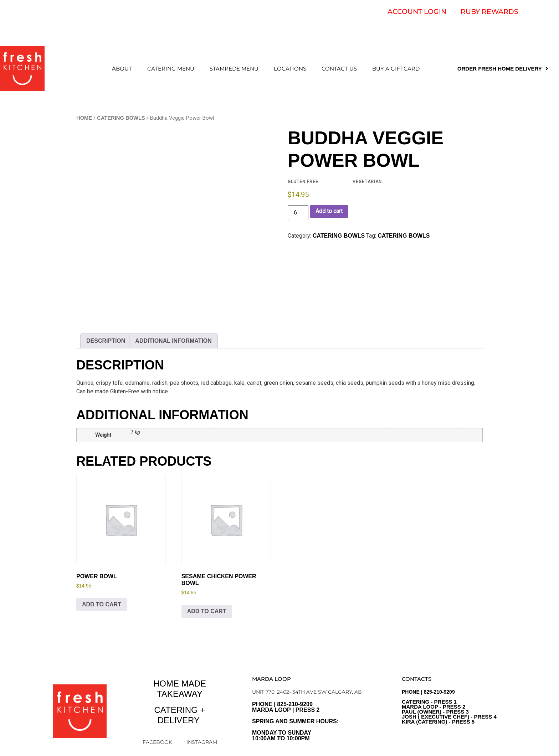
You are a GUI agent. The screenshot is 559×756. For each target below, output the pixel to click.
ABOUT (122, 69)
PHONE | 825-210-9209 (449, 707)
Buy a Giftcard (396, 69)
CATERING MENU (171, 69)
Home (84, 118)
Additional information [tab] (173, 341)
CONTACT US (339, 69)
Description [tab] (106, 341)
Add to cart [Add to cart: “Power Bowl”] (102, 604)
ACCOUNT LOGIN (417, 12)
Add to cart (329, 211)
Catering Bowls (404, 236)
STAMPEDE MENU (234, 69)
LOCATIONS (290, 69)
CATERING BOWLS (121, 118)
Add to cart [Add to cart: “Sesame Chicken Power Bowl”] (207, 611)
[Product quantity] (298, 213)
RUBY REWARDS (489, 12)
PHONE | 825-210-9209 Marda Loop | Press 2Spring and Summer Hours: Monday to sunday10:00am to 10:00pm (295, 721)
